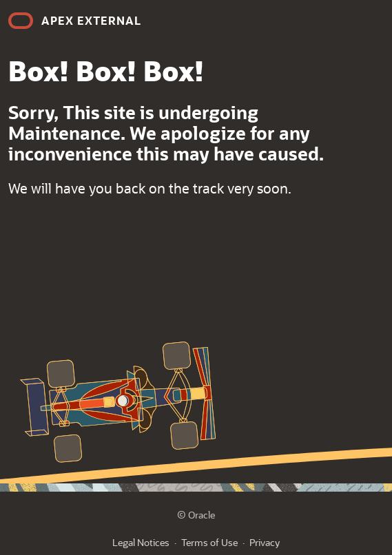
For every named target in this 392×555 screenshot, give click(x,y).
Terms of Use (209, 542)
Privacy (265, 542)
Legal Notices (141, 542)
